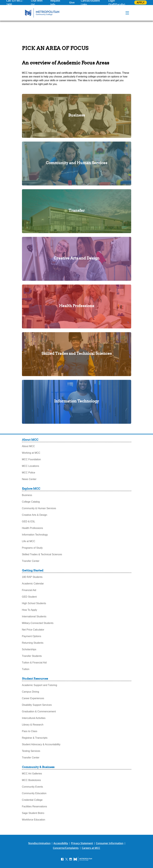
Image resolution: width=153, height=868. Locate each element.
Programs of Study (32, 548)
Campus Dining (31, 692)
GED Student (29, 597)
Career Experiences (33, 698)
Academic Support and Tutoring (40, 685)
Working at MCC (31, 453)
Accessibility (61, 843)
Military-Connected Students (38, 623)
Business (27, 495)
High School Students (34, 603)
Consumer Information (110, 843)
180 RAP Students (32, 577)
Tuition (26, 669)
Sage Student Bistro (33, 813)
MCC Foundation (31, 459)
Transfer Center (31, 561)
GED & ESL (29, 521)
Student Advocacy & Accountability (41, 744)
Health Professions (32, 528)
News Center (29, 479)
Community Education (34, 793)
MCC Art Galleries (32, 774)
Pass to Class (30, 731)
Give (72, 3)
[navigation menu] (127, 13)
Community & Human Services (39, 508)
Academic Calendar (33, 584)
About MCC (28, 446)
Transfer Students (32, 656)
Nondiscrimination (39, 843)
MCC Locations (31, 466)
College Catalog (31, 502)
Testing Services (31, 751)
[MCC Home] (42, 13)
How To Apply (30, 610)
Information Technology (35, 535)
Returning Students (33, 643)
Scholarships (29, 649)
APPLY (141, 3)
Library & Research (33, 725)
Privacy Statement (82, 843)
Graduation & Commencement (39, 711)
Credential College (32, 800)
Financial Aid (29, 590)
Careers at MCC (91, 848)
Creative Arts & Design (35, 515)
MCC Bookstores (31, 780)
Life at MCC (29, 541)
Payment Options (32, 636)
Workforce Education (34, 820)
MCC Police (29, 473)
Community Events (32, 787)
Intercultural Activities (34, 718)
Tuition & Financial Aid (34, 663)
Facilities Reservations (35, 806)
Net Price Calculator (33, 630)
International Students (34, 616)
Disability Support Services (37, 705)
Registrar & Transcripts (35, 738)
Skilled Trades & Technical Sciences (42, 554)
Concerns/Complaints (66, 848)
